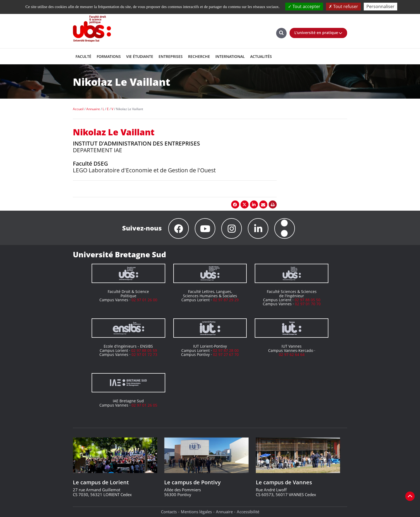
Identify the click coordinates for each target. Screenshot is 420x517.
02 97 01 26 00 (144, 300)
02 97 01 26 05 (144, 405)
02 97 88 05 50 (307, 300)
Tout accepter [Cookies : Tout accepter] (304, 6)
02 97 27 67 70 (226, 354)
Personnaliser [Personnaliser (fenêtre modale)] (380, 6)
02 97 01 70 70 (308, 304)
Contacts (169, 512)
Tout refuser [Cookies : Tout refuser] (343, 6)
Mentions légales (196, 512)
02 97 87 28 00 (226, 350)
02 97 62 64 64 (292, 354)
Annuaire (224, 512)
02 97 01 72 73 (144, 354)
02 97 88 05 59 (144, 350)
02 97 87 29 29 (226, 300)
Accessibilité (248, 512)
